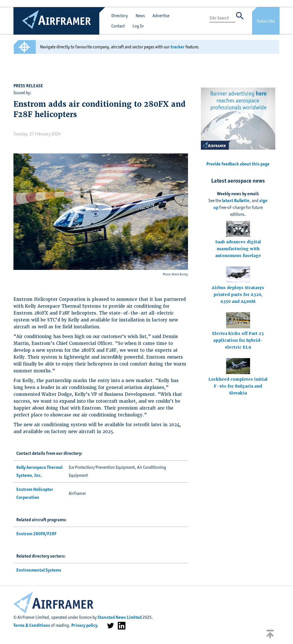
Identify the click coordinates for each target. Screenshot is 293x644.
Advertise (161, 16)
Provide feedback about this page (238, 164)
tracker (178, 47)
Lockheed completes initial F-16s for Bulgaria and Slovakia (238, 386)
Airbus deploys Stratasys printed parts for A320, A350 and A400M (238, 295)
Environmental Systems (39, 570)
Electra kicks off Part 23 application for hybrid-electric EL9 (238, 340)
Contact (118, 26)
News (140, 16)
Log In (138, 26)
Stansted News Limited (120, 617)
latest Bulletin (236, 200)
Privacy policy (84, 625)
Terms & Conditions (32, 625)
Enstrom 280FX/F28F (36, 534)
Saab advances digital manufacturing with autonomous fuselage (238, 249)
